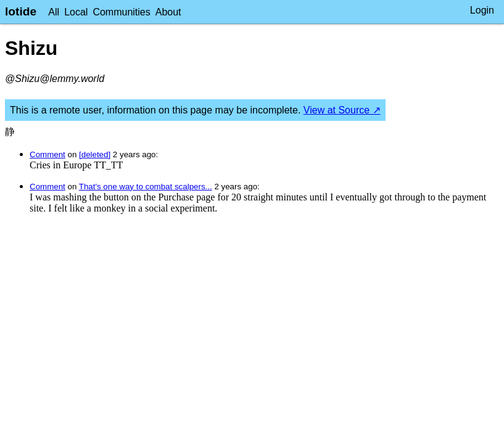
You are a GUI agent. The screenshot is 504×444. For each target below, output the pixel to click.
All (54, 12)
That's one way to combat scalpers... (146, 187)
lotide (21, 11)
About (168, 12)
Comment (48, 154)
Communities (121, 12)
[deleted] (95, 154)
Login (482, 10)
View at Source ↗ (342, 110)
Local (76, 12)
